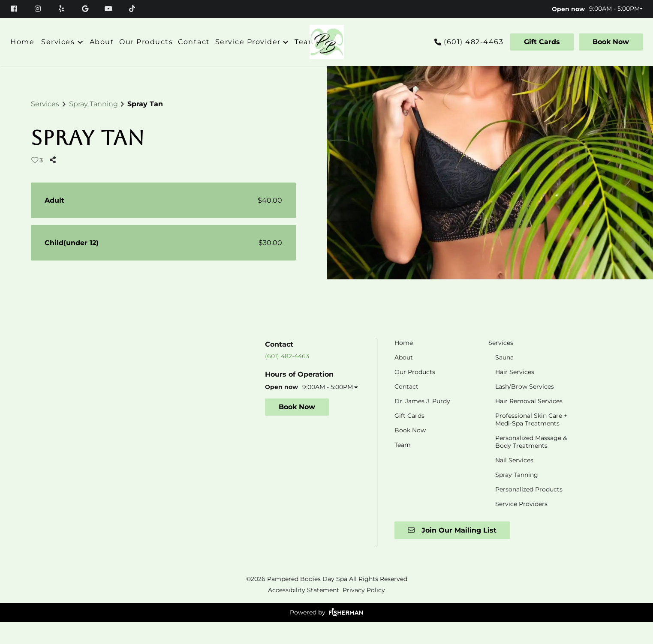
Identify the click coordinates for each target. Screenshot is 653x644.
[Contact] (194, 42)
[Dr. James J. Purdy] (422, 423)
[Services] (58, 42)
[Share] (54, 160)
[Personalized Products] (529, 511)
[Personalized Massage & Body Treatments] (531, 464)
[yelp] (62, 9)
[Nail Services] (514, 482)
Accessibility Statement (304, 612)
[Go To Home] (327, 42)
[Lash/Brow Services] (525, 408)
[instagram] (39, 9)
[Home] (24, 42)
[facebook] (19, 9)
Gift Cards (542, 42)
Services (45, 104)
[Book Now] (609, 42)
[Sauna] (504, 379)
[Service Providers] (521, 526)
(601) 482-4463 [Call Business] (474, 42)
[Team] (305, 42)
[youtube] (110, 9)
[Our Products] (146, 42)
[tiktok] (133, 9)
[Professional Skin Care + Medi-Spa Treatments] (531, 441)
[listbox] (252, 42)
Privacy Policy (364, 612)
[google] (86, 9)
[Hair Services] (515, 394)
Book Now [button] (297, 429)
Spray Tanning (93, 104)
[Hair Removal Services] (529, 423)
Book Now (611, 42)
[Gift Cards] (542, 42)
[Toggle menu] (80, 42)
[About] (102, 42)
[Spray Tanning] (517, 497)
